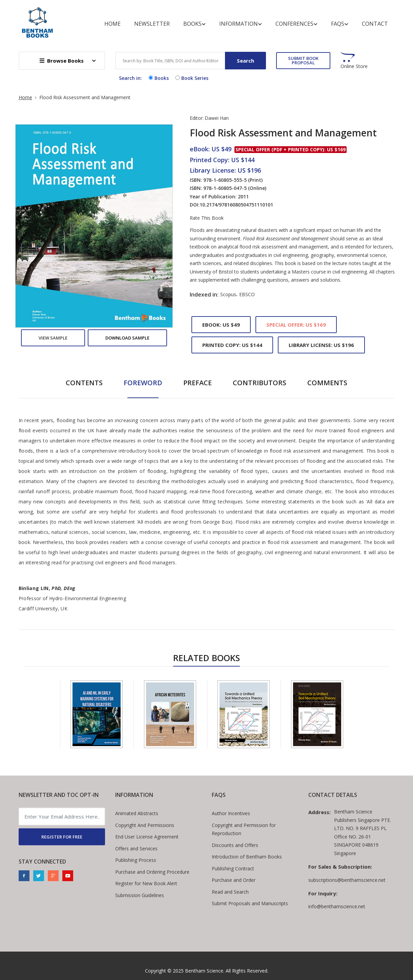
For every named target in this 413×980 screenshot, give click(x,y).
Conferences (296, 24)
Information (241, 24)
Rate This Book (207, 218)
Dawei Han (217, 118)
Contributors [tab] (260, 383)
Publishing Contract (233, 868)
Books (194, 24)
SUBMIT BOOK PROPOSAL (303, 60)
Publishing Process (136, 860)
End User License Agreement (147, 837)
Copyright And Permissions (145, 825)
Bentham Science (204, 971)
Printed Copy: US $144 (232, 345)
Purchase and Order (234, 880)
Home (112, 24)
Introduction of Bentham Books (247, 857)
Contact (375, 24)
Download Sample (127, 338)
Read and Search (230, 892)
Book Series (191, 78)
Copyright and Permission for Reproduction (244, 829)
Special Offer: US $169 (296, 325)
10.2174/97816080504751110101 (236, 205)
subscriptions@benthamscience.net (347, 880)
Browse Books (62, 61)
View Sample (53, 338)
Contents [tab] (84, 383)
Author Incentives (231, 813)
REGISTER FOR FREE (62, 837)
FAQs (340, 24)
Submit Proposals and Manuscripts (250, 903)
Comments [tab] (327, 383)
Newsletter (152, 24)
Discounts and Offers (235, 845)
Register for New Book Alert (146, 883)
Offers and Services (136, 848)
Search (245, 61)
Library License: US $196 (321, 345)
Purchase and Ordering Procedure (152, 872)
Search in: (130, 78)
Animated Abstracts (137, 813)
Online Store (354, 66)
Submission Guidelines (140, 895)
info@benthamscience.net (337, 906)
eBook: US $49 (221, 325)
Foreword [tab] (143, 383)
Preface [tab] (198, 383)
